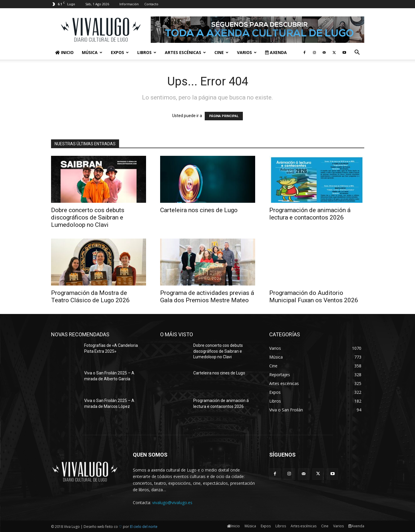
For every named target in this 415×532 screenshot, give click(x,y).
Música (92, 52)
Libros (147, 52)
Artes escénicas (185, 52)
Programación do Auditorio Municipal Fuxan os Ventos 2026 (314, 297)
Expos (120, 52)
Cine (221, 52)
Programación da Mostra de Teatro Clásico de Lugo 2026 (90, 297)
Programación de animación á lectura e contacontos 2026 (310, 214)
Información (129, 4)
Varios (247, 52)
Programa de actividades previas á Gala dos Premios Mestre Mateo (207, 297)
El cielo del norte (144, 527)
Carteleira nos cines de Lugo (199, 210)
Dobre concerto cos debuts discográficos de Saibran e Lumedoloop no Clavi (88, 217)
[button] (357, 53)
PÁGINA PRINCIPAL (224, 116)
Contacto (151, 4)
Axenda (276, 52)
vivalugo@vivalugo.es (172, 503)
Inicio (64, 52)
